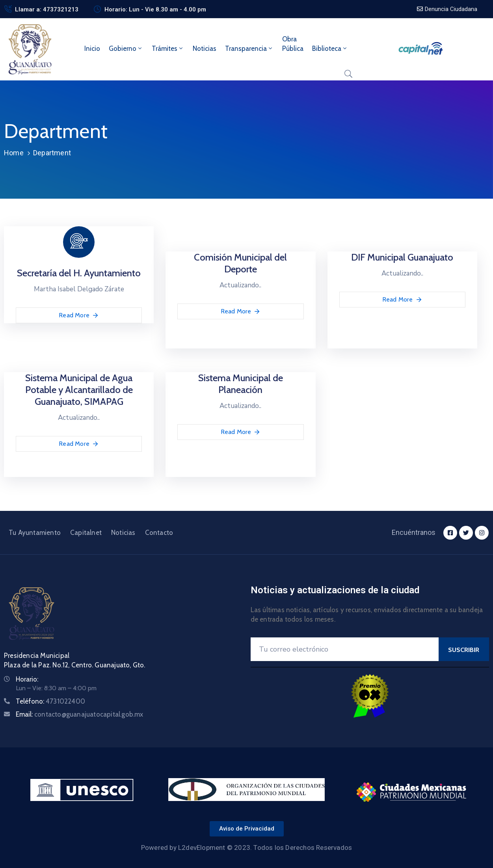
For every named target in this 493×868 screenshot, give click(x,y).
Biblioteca (330, 48)
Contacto (159, 533)
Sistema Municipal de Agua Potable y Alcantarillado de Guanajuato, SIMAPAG (79, 390)
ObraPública (293, 44)
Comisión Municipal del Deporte (240, 263)
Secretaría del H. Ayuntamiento (79, 273)
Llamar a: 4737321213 (47, 9)
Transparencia (249, 48)
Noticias (205, 48)
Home (14, 153)
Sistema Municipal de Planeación (241, 384)
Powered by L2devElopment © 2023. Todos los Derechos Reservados (246, 848)
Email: (80, 714)
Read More (79, 315)
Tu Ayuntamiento (35, 533)
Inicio (92, 48)
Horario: (27, 679)
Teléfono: (50, 701)
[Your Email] (345, 649)
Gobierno (126, 48)
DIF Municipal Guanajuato (402, 257)
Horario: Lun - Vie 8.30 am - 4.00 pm (155, 9)
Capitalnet (86, 533)
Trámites (168, 48)
